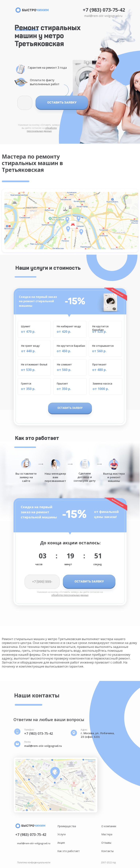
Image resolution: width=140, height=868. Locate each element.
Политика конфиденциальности (34, 862)
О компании (109, 826)
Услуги (62, 834)
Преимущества (67, 826)
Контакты (107, 851)
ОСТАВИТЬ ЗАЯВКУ (62, 102)
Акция (61, 843)
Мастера (107, 834)
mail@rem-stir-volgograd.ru (103, 16)
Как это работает (69, 851)
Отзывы (106, 843)
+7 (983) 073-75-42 (104, 10)
